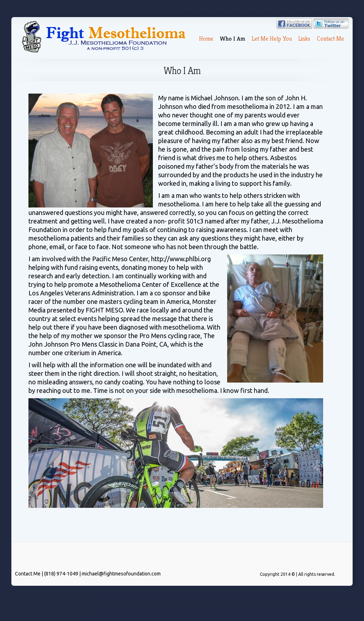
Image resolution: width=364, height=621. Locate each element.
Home (206, 38)
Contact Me (330, 38)
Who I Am (232, 38)
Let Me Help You (272, 38)
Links (304, 38)
